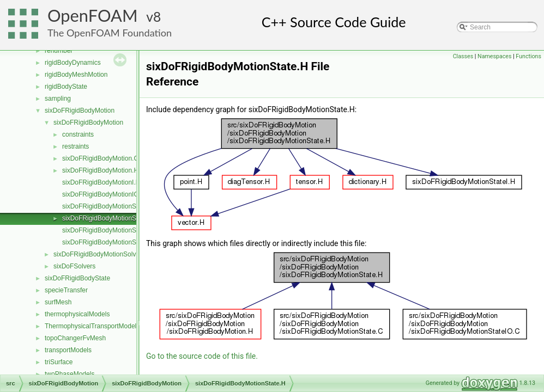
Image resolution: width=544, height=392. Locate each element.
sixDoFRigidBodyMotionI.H (101, 182)
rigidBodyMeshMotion (76, 75)
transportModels (68, 350)
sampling (58, 99)
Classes (463, 56)
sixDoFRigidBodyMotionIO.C (104, 194)
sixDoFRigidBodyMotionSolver (98, 254)
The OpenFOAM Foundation (110, 33)
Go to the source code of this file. (202, 356)
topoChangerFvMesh (75, 338)
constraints (78, 134)
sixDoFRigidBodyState (77, 278)
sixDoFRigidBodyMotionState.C (108, 206)
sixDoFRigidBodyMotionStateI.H (109, 230)
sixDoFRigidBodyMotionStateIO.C (111, 242)
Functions (528, 56)
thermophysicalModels (77, 314)
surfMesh (58, 302)
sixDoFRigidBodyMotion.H (100, 170)
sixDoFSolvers (74, 266)
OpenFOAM (93, 16)
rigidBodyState (66, 87)
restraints (75, 146)
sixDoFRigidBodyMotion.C (100, 158)
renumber (59, 51)
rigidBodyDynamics (73, 63)
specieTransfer (66, 290)
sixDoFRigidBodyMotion (80, 111)
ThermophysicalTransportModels (92, 326)
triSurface (59, 362)
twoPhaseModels (69, 374)
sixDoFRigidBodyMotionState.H (108, 218)
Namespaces (494, 56)
